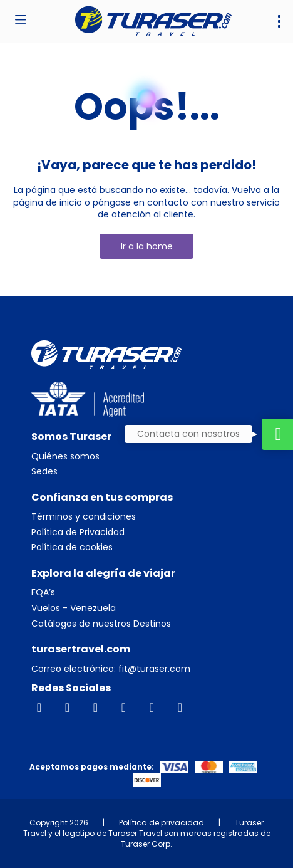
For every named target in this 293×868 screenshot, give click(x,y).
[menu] (279, 21)
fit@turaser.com (153, 669)
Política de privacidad (162, 823)
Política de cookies (72, 547)
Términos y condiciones (84, 517)
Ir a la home (147, 246)
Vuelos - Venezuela (74, 608)
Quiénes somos (65, 457)
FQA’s (43, 593)
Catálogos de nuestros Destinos (101, 624)
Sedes (44, 472)
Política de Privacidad (78, 532)
